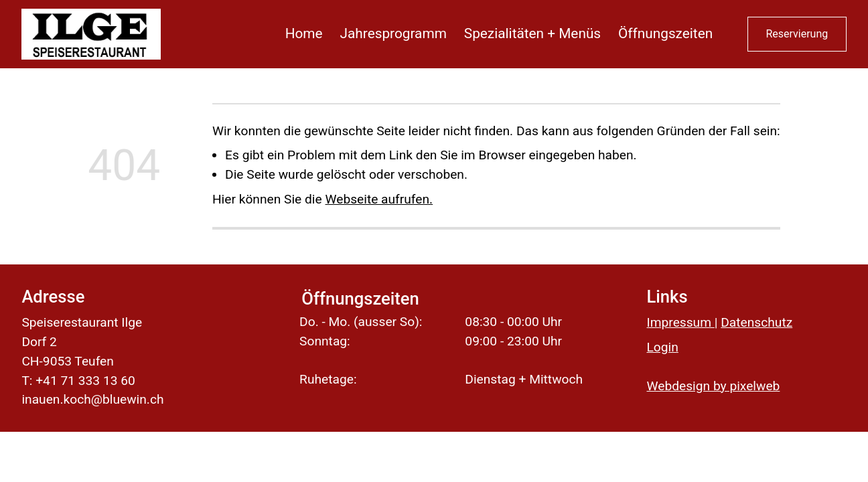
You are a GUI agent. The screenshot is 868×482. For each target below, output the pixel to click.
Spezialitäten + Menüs (532, 33)
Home (304, 33)
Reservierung (797, 34)
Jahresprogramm (393, 33)
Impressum (681, 322)
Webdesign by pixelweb (714, 386)
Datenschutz (756, 322)
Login (663, 347)
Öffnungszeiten (665, 33)
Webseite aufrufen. (379, 199)
